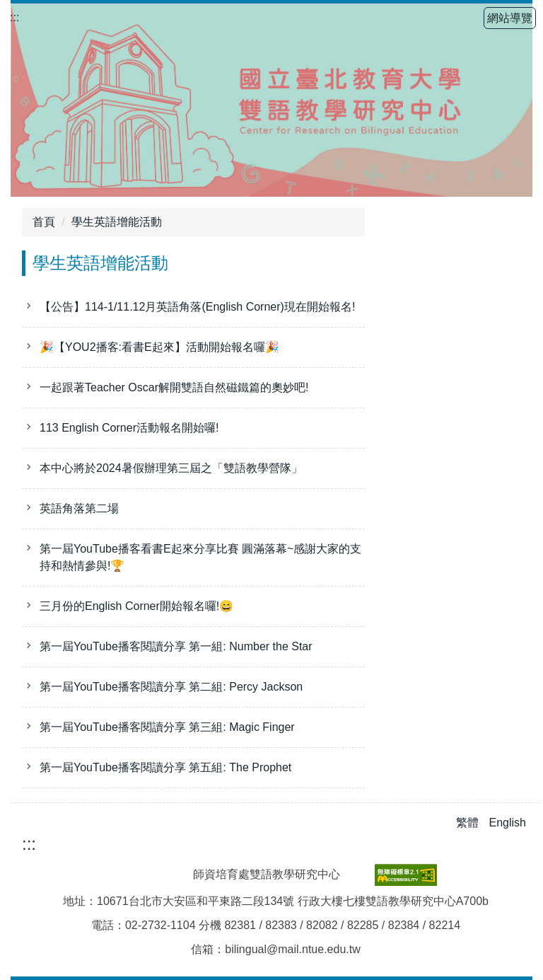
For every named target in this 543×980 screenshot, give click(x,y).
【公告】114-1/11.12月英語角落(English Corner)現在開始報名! (197, 307)
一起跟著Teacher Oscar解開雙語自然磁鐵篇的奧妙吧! (174, 387)
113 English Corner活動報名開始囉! (129, 428)
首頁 (44, 222)
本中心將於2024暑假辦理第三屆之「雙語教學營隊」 (171, 468)
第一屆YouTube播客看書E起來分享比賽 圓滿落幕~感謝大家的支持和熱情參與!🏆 (200, 557)
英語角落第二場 (79, 508)
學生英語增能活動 (117, 222)
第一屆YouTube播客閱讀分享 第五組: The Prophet (165, 767)
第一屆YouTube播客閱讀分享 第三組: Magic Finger (167, 727)
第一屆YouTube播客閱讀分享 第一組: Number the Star (176, 646)
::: (14, 17)
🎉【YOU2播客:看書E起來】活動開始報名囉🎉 (159, 347)
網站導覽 (510, 18)
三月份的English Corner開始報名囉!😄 (136, 606)
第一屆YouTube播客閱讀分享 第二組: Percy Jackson (171, 687)
